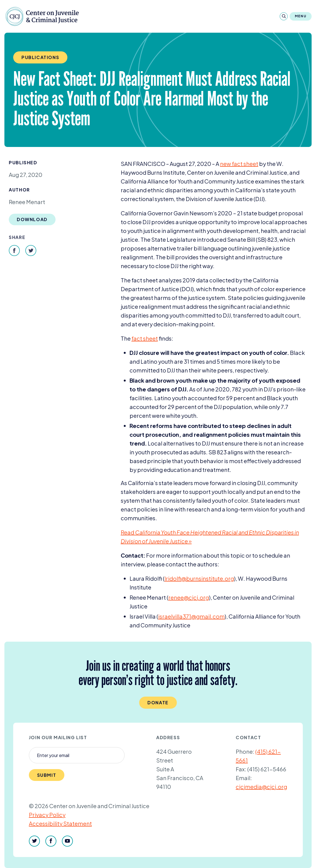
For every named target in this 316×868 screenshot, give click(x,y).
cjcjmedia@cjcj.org (261, 787)
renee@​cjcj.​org (189, 597)
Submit (47, 775)
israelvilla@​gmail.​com (191, 616)
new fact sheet (239, 164)
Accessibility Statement (60, 823)
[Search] (284, 16)
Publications (40, 57)
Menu (301, 16)
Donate (158, 703)
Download (32, 219)
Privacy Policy (47, 815)
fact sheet (145, 338)
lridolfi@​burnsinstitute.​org (199, 578)
